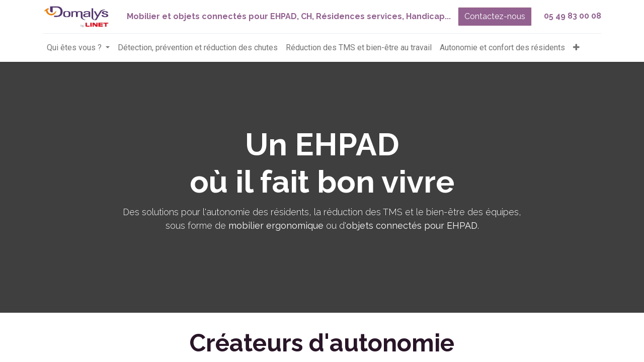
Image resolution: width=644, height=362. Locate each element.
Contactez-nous (495, 16)
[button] (576, 48)
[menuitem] (198, 48)
